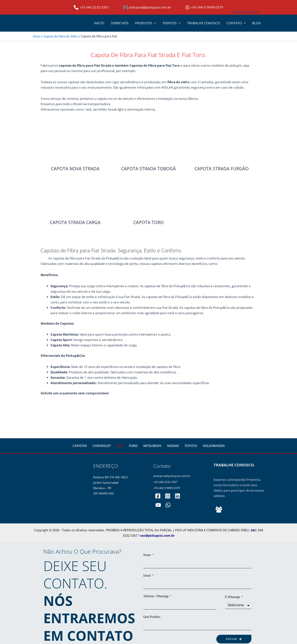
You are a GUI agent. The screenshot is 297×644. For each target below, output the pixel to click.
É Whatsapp (233, 594)
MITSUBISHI (152, 446)
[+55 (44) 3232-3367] (91, 7)
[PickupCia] (158, 506)
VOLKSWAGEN (214, 446)
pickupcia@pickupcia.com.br (172, 476)
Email (147, 574)
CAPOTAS (80, 446)
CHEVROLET (102, 446)
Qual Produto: (152, 613)
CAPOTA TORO (148, 222)
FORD (133, 446)
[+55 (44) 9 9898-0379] (204, 7)
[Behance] (219, 510)
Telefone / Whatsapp (156, 593)
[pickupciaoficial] (158, 497)
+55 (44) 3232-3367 (167, 482)
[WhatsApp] (167, 506)
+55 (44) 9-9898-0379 (168, 488)
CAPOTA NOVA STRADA (75, 169)
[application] (154, 23)
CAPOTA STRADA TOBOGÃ (148, 169)
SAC (253, 530)
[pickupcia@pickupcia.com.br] (147, 7)
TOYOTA (191, 446)
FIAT (120, 446)
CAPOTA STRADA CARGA (75, 222)
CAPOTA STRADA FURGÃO (222, 169)
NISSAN (173, 446)
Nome (147, 555)
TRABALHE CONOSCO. (234, 465)
